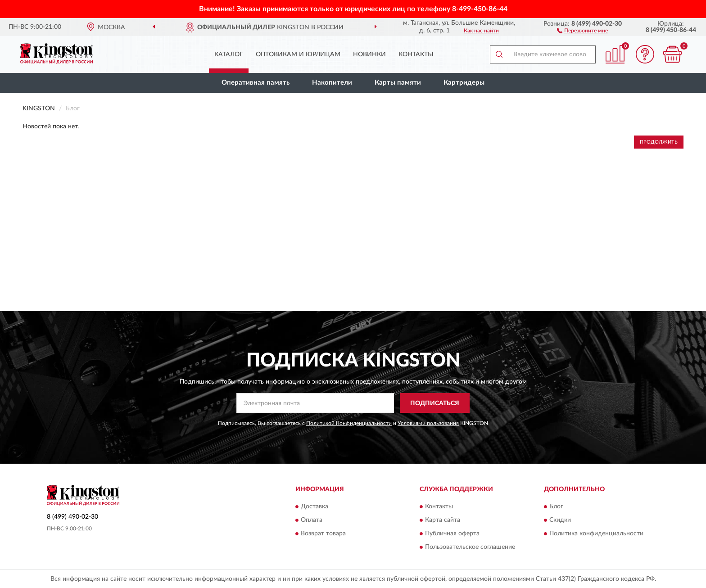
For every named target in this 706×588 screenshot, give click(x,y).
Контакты (416, 54)
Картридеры (464, 83)
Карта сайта (443, 520)
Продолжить (659, 142)
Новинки (369, 54)
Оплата (312, 520)
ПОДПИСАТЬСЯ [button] (435, 403)
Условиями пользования (428, 423)
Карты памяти (398, 83)
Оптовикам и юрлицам (298, 54)
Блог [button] (556, 507)
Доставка (315, 507)
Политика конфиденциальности (596, 534)
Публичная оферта (452, 534)
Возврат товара (323, 534)
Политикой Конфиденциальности (349, 423)
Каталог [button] (229, 54)
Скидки (560, 520)
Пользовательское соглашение (470, 547)
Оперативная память (256, 83)
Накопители (332, 83)
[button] (582, 30)
